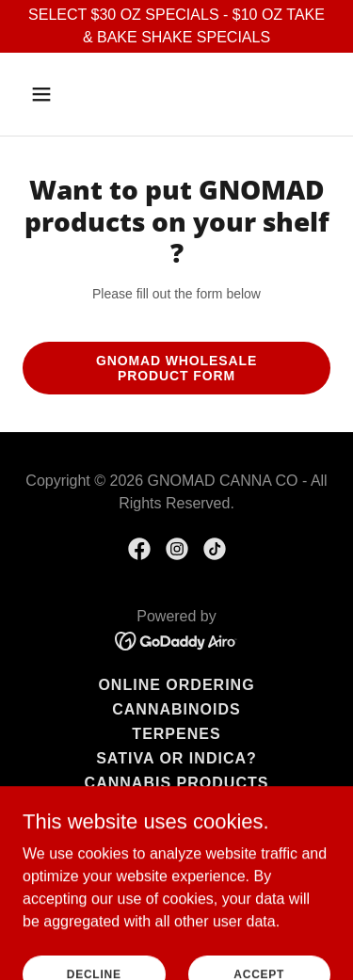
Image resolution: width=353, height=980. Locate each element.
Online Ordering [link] (176, 685)
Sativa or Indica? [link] (176, 758)
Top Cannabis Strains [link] (176, 807)
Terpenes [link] (176, 734)
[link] (139, 549)
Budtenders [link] (176, 832)
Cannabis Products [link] (177, 783)
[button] (58, 94)
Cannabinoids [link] (176, 709)
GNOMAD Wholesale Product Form (176, 368)
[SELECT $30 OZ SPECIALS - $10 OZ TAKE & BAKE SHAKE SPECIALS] (176, 26)
